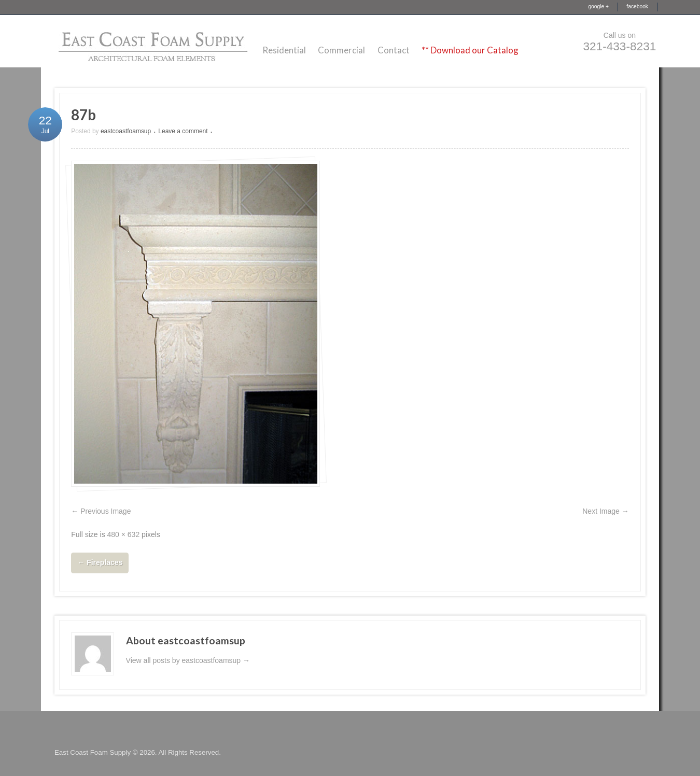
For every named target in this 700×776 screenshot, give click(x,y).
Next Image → (605, 511)
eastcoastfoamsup (126, 131)
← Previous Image (101, 511)
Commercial (341, 50)
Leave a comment (183, 131)
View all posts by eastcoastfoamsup (188, 660)
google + (598, 6)
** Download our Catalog (470, 50)
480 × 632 (124, 534)
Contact (394, 50)
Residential (284, 50)
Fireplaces (100, 562)
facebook (637, 6)
